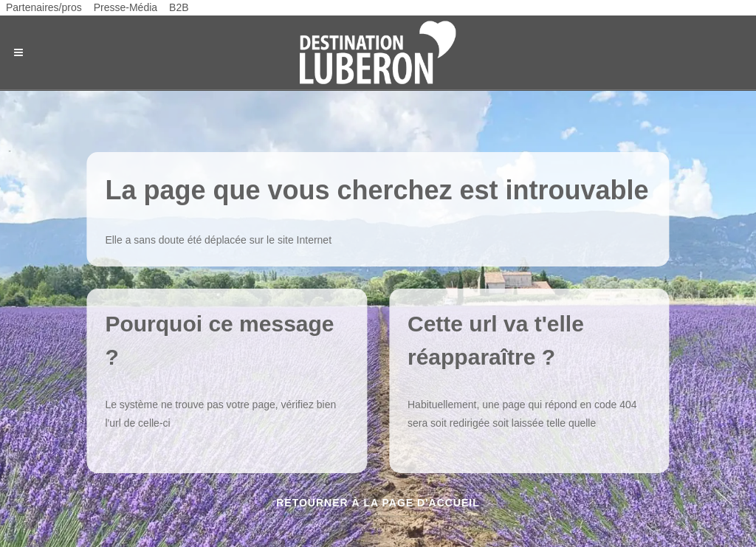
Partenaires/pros (44, 7)
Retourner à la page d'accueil (378, 503)
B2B (179, 7)
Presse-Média (126, 7)
